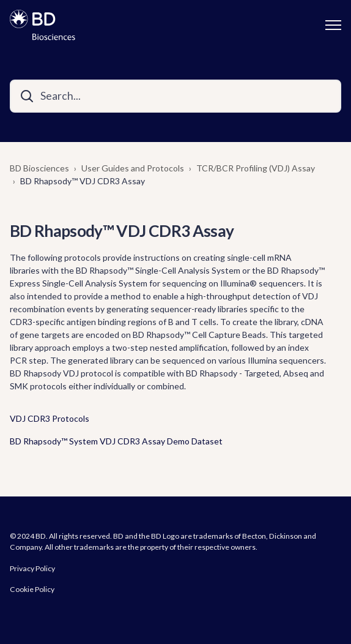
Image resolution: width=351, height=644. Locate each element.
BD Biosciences (39, 168)
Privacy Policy (32, 568)
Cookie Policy (32, 589)
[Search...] (175, 96)
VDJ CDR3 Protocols (50, 418)
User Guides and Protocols (133, 168)
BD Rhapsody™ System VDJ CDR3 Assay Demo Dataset (116, 441)
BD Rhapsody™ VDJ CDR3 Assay (83, 181)
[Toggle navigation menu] (333, 25)
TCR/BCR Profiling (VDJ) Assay (256, 168)
